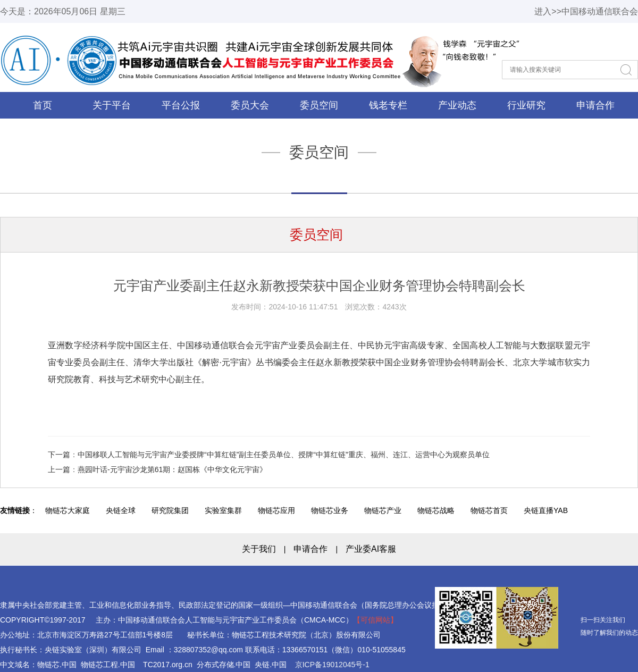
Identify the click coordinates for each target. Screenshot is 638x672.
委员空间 (319, 105)
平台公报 (181, 105)
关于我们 (259, 549)
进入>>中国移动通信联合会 (586, 11)
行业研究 (526, 105)
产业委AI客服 (371, 549)
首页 (43, 105)
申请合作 (595, 105)
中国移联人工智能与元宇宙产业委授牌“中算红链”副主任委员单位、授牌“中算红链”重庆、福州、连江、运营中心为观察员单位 (284, 455)
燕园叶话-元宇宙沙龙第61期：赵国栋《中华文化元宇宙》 (172, 469)
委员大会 (250, 105)
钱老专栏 (388, 105)
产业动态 (457, 105)
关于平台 (112, 105)
